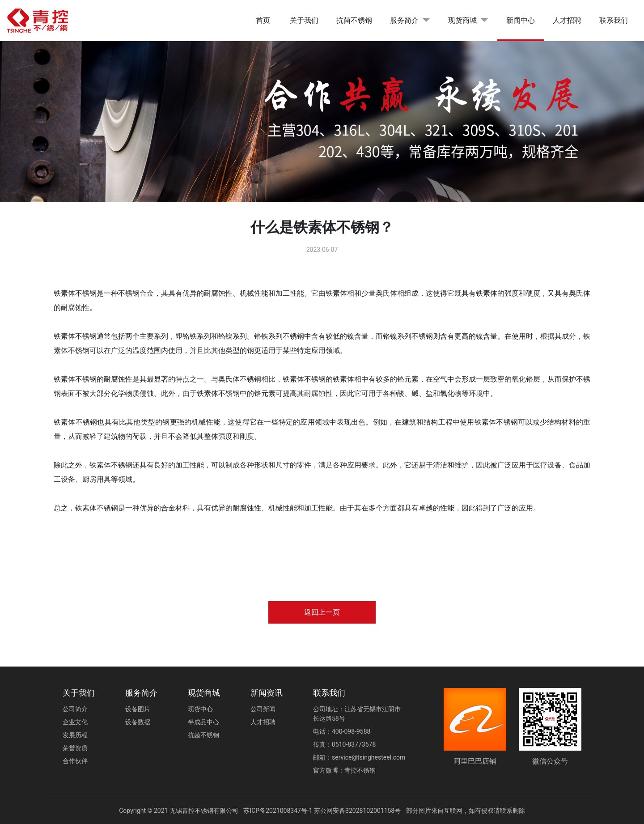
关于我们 (304, 20)
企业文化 (75, 722)
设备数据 (138, 722)
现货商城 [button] (462, 20)
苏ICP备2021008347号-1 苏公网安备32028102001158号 (322, 811)
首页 (263, 20)
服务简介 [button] (404, 20)
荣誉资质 (75, 748)
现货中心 (200, 709)
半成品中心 (203, 722)
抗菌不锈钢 (354, 20)
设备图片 (138, 709)
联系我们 (614, 20)
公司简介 (75, 709)
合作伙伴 (75, 761)
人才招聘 (567, 20)
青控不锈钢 (360, 770)
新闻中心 (521, 20)
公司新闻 (263, 709)
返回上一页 (322, 612)
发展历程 (75, 735)
